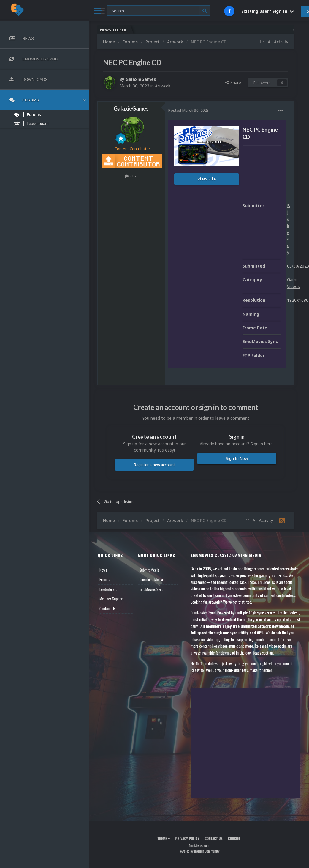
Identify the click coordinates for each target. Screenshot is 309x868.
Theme (164, 838)
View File (207, 179)
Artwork (163, 86)
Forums (105, 579)
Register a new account (154, 465)
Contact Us (107, 608)
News (103, 570)
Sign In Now (237, 458)
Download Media (151, 579)
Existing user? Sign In (268, 11)
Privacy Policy (187, 838)
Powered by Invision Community (199, 851)
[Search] (159, 11)
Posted (188, 110)
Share (233, 82)
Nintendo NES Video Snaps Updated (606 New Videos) (221, 30)
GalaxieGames (141, 79)
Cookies (234, 838)
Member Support (112, 599)
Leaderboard (108, 589)
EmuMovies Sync (151, 589)
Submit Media (149, 570)
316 (130, 176)
